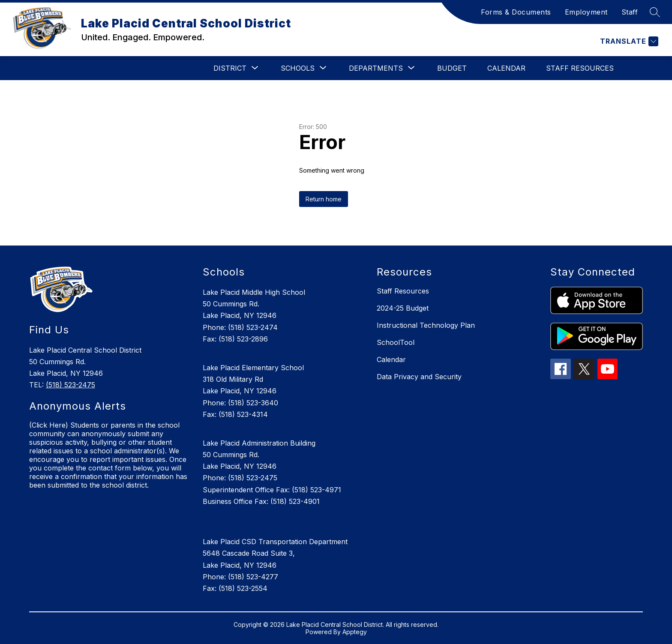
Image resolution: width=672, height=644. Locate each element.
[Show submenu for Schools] (298, 68)
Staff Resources (580, 68)
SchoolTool (396, 342)
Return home (324, 199)
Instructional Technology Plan (426, 325)
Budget (452, 68)
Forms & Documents (516, 12)
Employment (586, 12)
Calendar (506, 68)
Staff (630, 12)
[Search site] (655, 12)
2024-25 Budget (403, 308)
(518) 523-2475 (70, 385)
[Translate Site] (628, 41)
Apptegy (355, 632)
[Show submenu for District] (230, 68)
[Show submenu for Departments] (376, 68)
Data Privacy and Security (419, 377)
